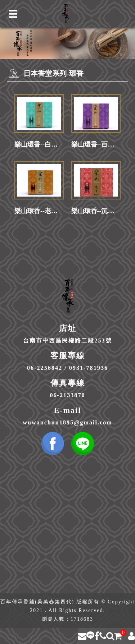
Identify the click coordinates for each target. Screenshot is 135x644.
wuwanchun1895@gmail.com (67, 423)
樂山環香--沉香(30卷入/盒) (96, 211)
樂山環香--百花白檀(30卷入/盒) (96, 144)
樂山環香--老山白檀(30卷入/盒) (39, 211)
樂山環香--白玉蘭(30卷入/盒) (39, 144)
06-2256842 (45, 368)
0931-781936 (89, 368)
